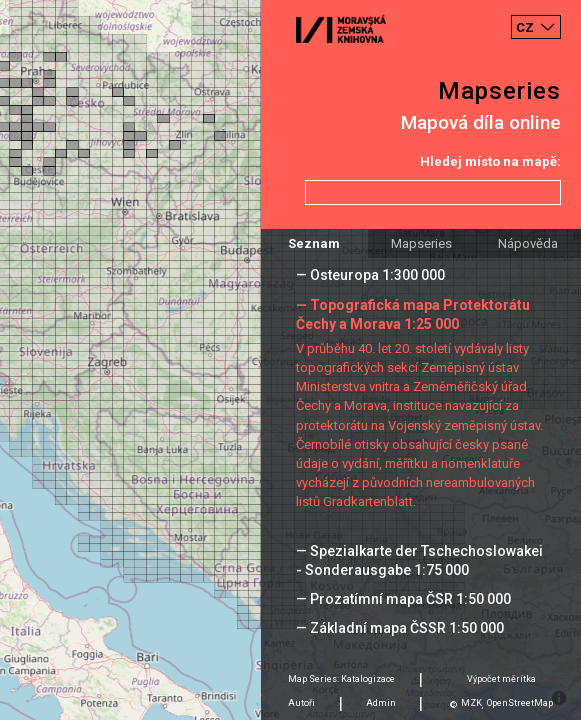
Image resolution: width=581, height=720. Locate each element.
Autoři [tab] (301, 703)
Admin (381, 703)
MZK (471, 703)
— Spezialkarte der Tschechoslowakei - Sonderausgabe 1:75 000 (419, 560)
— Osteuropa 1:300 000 (370, 275)
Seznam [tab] (314, 243)
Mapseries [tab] (421, 243)
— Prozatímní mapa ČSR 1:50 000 (403, 599)
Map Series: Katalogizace (341, 679)
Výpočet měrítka (501, 679)
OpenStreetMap (520, 703)
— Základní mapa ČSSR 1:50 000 (400, 628)
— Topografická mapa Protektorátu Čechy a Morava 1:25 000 (413, 314)
